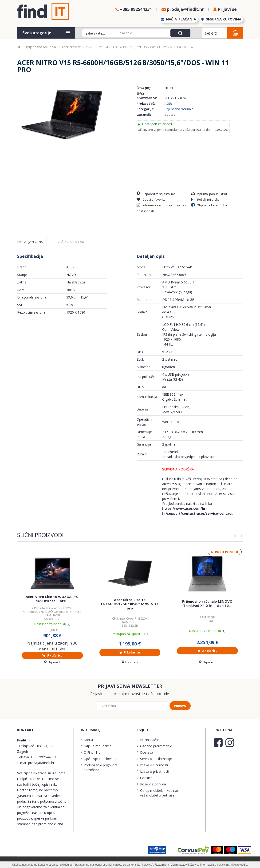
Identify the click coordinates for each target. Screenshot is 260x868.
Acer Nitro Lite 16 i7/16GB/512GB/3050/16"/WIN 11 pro (130, 604)
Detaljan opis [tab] (30, 242)
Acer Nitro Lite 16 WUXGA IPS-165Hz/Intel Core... (52, 599)
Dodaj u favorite (151, 199)
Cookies (146, 778)
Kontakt (90, 740)
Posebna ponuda (153, 784)
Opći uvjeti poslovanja (100, 759)
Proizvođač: (146, 104)
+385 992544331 (43, 757)
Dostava (147, 752)
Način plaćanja (151, 740)
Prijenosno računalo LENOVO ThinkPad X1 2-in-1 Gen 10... (207, 603)
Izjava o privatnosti (155, 771)
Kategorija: (145, 109)
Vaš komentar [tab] (71, 242)
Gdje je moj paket (97, 746)
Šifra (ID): (144, 88)
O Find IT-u (92, 752)
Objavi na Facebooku (209, 205)
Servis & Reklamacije (156, 759)
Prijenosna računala (179, 109)
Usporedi (52, 662)
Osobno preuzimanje (156, 746)
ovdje (244, 865)
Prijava (180, 706)
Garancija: (145, 115)
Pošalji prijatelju (205, 199)
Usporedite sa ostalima (156, 193)
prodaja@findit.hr (41, 763)
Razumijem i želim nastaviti (172, 865)
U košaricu (52, 655)
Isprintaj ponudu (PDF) (210, 194)
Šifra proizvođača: (147, 96)
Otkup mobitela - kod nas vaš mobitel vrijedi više (159, 793)
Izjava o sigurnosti (154, 765)
